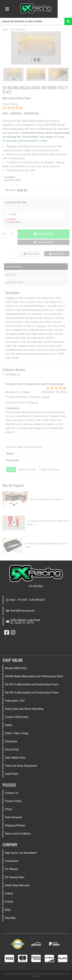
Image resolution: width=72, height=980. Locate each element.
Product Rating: (11, 104)
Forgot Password (49, 470)
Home (5, 30)
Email (10, 454)
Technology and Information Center (25, 141)
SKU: (6, 114)
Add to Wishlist (45, 242)
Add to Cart (46, 234)
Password (12, 460)
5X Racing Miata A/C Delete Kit (46, 499)
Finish (8, 208)
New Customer (27, 470)
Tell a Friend (33, 254)
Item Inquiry (58, 254)
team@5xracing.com (23, 611)
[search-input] (32, 21)
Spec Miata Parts (18, 30)
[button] (36, 21)
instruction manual (47, 346)
